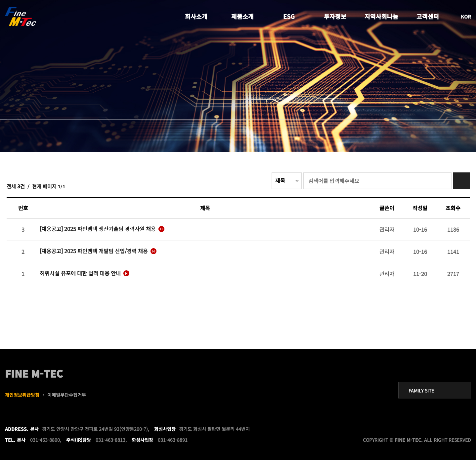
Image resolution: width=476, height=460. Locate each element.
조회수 (453, 208)
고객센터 (428, 17)
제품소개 (242, 17)
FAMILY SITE (421, 391)
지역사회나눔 (381, 17)
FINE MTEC (21, 17)
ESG (289, 17)
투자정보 (335, 17)
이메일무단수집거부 (67, 395)
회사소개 (196, 17)
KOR (466, 16)
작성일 (420, 208)
